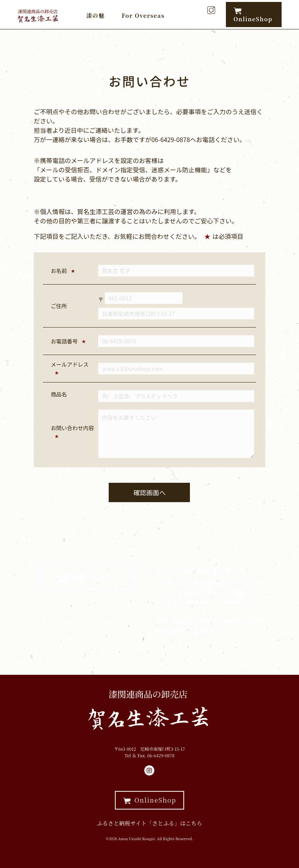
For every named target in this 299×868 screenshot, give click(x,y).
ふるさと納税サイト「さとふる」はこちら (149, 823)
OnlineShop (253, 15)
